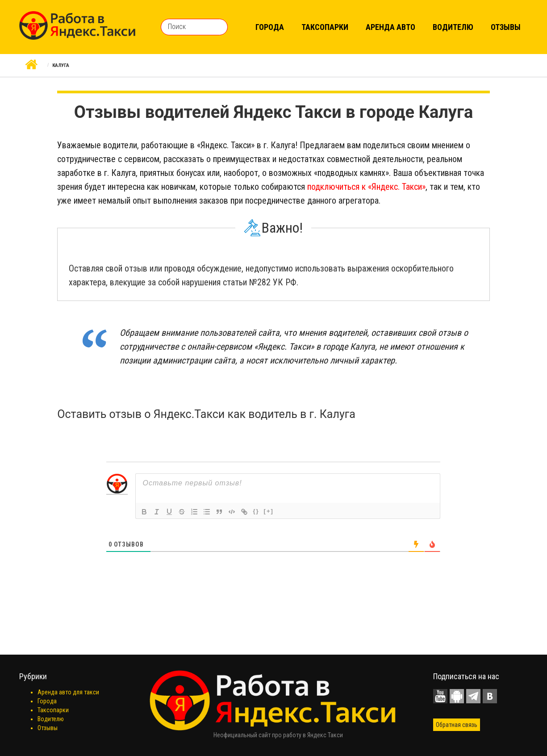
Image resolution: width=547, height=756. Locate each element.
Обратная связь (457, 725)
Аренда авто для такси (68, 692)
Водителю (453, 27)
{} (256, 511)
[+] (269, 511)
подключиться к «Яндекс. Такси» (366, 187)
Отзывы (506, 27)
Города (270, 27)
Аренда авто (390, 27)
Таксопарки (325, 27)
